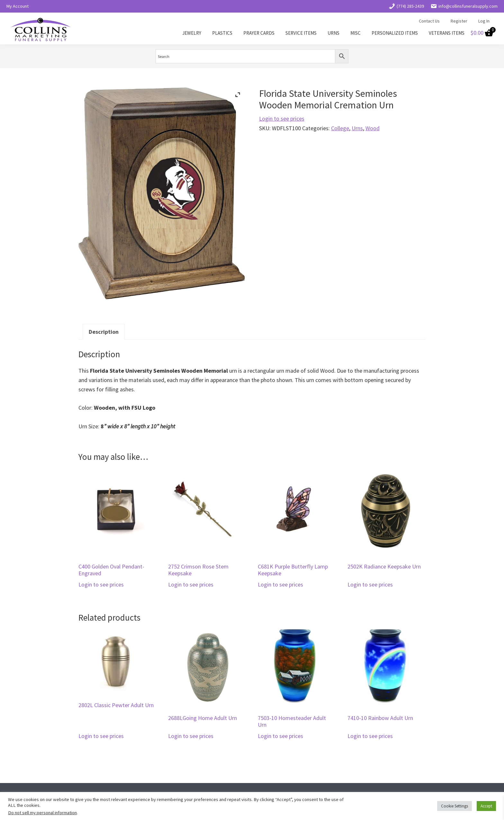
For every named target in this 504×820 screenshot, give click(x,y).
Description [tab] (104, 332)
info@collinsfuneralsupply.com (464, 6)
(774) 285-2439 (406, 6)
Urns (357, 128)
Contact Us (429, 21)
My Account (18, 6)
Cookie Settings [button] (455, 806)
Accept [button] (486, 806)
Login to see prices (282, 118)
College (340, 128)
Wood (373, 128)
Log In (484, 21)
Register (459, 21)
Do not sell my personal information (42, 813)
